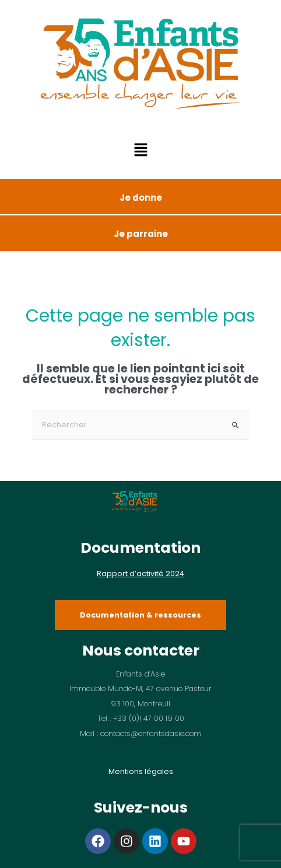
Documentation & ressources (140, 615)
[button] (140, 151)
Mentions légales (141, 771)
